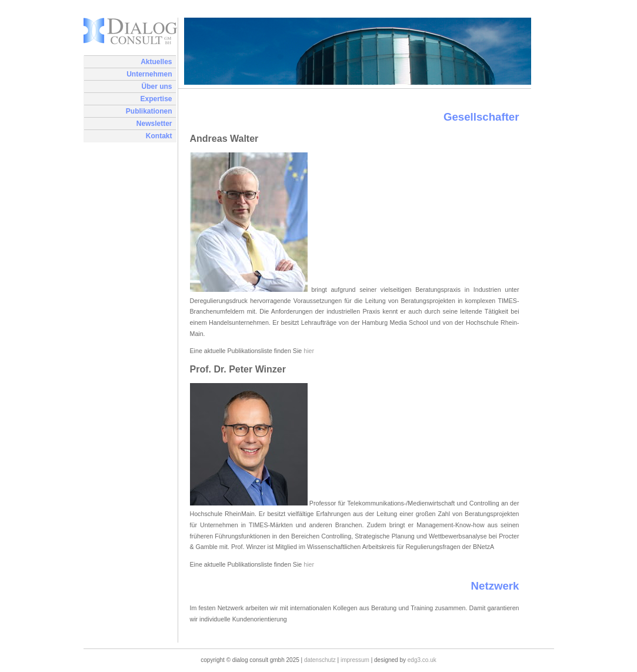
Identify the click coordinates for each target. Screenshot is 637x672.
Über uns (156, 87)
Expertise (156, 99)
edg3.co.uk (422, 660)
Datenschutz (320, 660)
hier (309, 351)
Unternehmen (149, 74)
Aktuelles (156, 62)
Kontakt (159, 136)
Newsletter (154, 124)
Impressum (355, 660)
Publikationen (149, 111)
